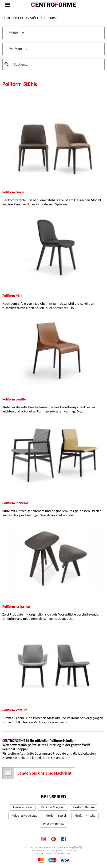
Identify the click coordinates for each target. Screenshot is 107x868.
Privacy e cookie (44, 854)
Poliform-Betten (53, 824)
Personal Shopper (53, 807)
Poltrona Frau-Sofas (24, 816)
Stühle (35, 18)
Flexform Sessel (56, 816)
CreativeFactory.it (62, 854)
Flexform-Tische (85, 816)
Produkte (20, 18)
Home (6, 18)
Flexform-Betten (83, 807)
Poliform (50, 18)
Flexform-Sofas (23, 807)
